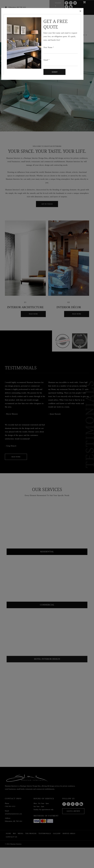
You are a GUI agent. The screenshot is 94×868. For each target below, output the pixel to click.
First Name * (49, 48)
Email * (47, 60)
